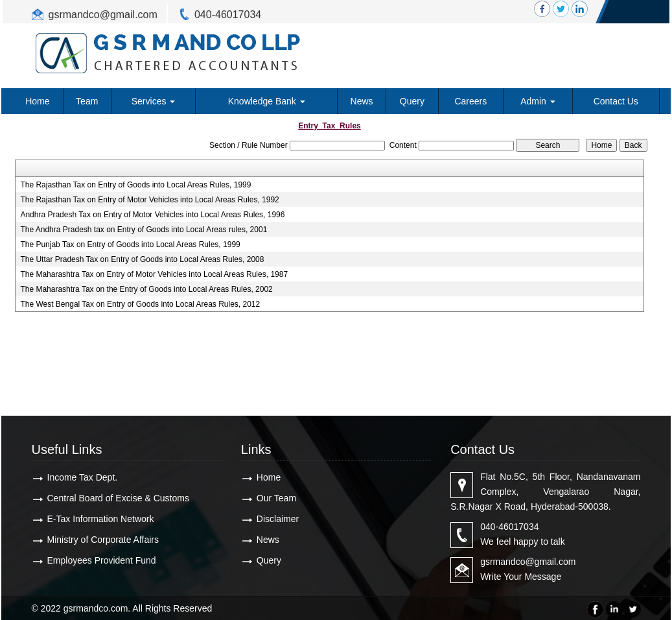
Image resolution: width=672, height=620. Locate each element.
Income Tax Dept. (83, 477)
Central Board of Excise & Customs (118, 498)
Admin (538, 101)
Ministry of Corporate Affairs (103, 540)
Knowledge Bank (267, 101)
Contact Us (616, 101)
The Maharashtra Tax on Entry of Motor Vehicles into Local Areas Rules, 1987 (154, 274)
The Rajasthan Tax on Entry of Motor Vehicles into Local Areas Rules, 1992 (149, 200)
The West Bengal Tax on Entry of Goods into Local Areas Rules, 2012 (140, 304)
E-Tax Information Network (101, 519)
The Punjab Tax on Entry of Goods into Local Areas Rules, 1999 (130, 244)
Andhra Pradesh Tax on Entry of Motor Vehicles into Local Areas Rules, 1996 (152, 215)
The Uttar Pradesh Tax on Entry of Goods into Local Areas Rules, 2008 (142, 259)
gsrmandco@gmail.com (103, 15)
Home (37, 101)
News (362, 101)
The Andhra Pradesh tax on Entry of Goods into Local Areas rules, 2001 (144, 230)
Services (154, 101)
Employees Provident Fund (102, 560)
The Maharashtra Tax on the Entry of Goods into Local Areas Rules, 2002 (146, 289)
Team (87, 101)
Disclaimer (278, 519)
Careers (470, 101)
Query (412, 101)
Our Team (276, 498)
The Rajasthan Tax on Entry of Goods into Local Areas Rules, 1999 (135, 185)
